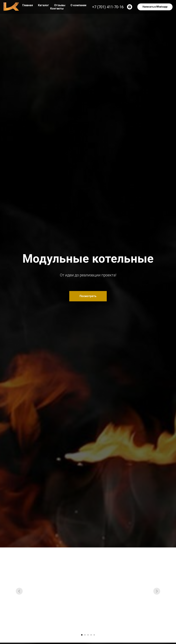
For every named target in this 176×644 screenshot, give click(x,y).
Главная (28, 5)
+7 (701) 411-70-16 (108, 7)
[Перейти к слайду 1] (82, 635)
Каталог (43, 5)
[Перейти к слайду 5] (94, 635)
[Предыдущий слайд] (19, 591)
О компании (78, 5)
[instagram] (130, 7)
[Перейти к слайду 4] (91, 635)
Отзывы (60, 5)
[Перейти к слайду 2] (85, 635)
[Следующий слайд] (157, 591)
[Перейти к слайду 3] (88, 635)
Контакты (57, 9)
